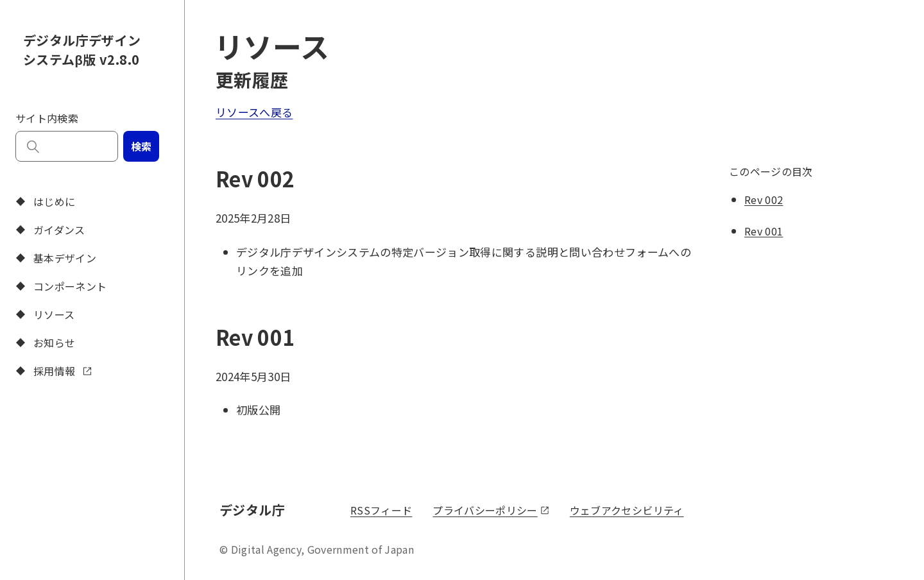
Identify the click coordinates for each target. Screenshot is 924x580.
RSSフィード (381, 510)
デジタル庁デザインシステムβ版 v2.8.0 (82, 50)
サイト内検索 (47, 118)
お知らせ (44, 343)
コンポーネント (60, 286)
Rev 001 (764, 231)
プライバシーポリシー (491, 510)
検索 (141, 146)
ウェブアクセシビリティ (627, 510)
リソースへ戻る (254, 112)
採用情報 (53, 371)
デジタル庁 (254, 509)
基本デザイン (55, 258)
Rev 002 (764, 200)
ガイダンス (49, 230)
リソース (44, 314)
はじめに (44, 201)
